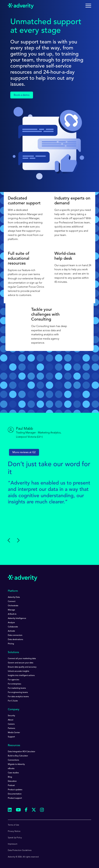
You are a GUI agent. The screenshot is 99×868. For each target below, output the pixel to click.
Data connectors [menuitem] (15, 635)
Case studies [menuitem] (13, 773)
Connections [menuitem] (13, 760)
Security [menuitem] (11, 716)
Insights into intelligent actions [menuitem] (21, 676)
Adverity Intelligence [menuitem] (17, 618)
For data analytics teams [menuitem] (18, 697)
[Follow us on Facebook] (26, 810)
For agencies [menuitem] (13, 680)
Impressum (13, 844)
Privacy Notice (14, 831)
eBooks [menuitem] (11, 769)
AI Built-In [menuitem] (12, 614)
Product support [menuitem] (15, 798)
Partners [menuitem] (11, 728)
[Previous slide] (9, 540)
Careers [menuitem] (11, 724)
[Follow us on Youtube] (18, 810)
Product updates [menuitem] (15, 790)
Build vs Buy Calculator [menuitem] (18, 756)
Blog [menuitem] (10, 777)
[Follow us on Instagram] (42, 810)
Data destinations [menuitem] (15, 640)
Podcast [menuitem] (11, 786)
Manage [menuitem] (11, 610)
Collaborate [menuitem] (13, 627)
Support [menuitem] (11, 737)
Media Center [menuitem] (14, 733)
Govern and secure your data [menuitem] (21, 663)
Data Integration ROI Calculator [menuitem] (21, 752)
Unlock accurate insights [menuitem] (18, 671)
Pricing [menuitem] (11, 644)
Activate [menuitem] (11, 631)
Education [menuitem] (12, 781)
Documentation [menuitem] (15, 794)
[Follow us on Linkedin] (10, 810)
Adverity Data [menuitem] (14, 597)
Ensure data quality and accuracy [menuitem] (22, 667)
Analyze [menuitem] (11, 623)
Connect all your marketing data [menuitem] (22, 659)
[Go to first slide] (18, 540)
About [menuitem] (11, 720)
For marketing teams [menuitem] (17, 688)
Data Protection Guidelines (20, 850)
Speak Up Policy (15, 838)
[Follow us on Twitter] (34, 810)
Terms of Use (13, 825)
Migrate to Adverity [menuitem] (16, 764)
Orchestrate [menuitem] (13, 606)
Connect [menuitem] (12, 601)
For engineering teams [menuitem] (18, 692)
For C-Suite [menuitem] (13, 701)
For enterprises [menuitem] (14, 684)
